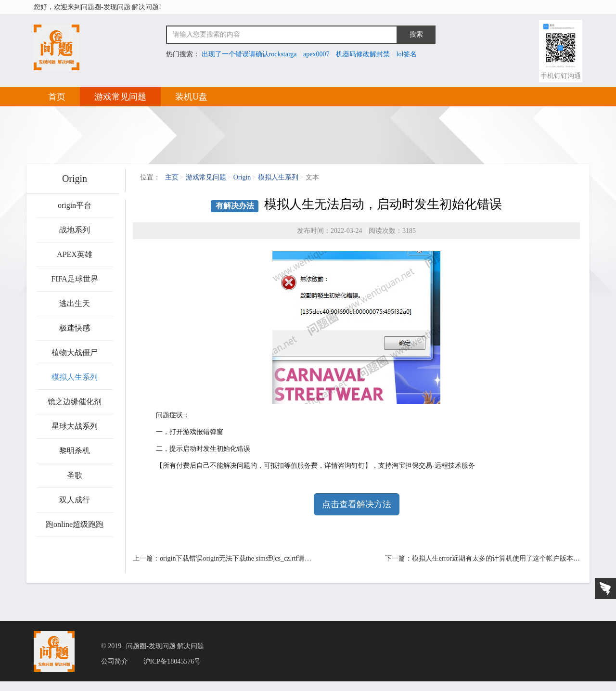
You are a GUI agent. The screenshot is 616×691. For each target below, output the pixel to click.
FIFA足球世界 (75, 279)
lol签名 (407, 54)
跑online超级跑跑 (75, 524)
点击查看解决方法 (357, 504)
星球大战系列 (75, 426)
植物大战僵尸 (75, 352)
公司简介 (115, 662)
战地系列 (75, 230)
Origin (242, 177)
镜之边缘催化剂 (75, 402)
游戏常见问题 (120, 97)
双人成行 (75, 500)
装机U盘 (191, 97)
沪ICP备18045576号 (172, 662)
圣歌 (75, 475)
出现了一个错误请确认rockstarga (249, 54)
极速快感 (75, 328)
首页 (57, 97)
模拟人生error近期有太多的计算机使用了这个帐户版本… (496, 558)
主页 (172, 177)
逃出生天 (75, 303)
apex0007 (316, 54)
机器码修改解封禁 (363, 54)
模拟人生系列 (75, 377)
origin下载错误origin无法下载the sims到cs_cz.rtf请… (236, 558)
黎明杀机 (75, 451)
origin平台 (75, 205)
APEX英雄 (75, 254)
